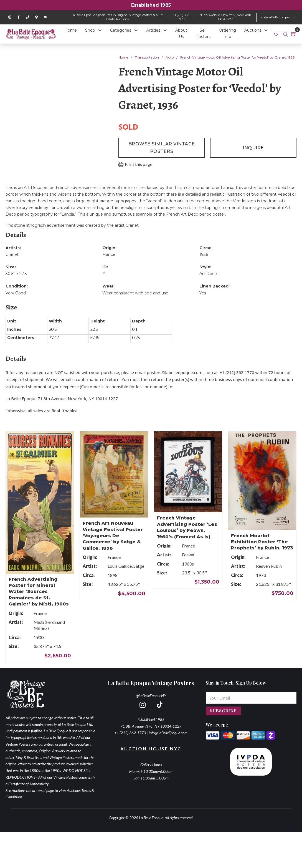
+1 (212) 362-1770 (182, 17)
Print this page (139, 164)
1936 (204, 254)
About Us (181, 34)
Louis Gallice (120, 566)
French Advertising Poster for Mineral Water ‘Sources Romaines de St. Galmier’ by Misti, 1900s (39, 592)
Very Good (16, 293)
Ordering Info (227, 34)
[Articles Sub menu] (165, 30)
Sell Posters (203, 34)
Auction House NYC (151, 749)
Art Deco (208, 274)
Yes (203, 293)
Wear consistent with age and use (135, 293)
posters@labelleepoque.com (174, 372)
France (109, 254)
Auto (170, 57)
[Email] (251, 698)
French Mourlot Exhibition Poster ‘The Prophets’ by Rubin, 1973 (262, 542)
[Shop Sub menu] (100, 30)
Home (71, 30)
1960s (188, 564)
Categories (121, 30)
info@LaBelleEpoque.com (278, 17)
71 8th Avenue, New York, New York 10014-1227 (225, 17)
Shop (90, 30)
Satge (139, 566)
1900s (40, 637)
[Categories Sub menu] (136, 30)
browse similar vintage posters (162, 148)
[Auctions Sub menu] (266, 30)
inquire (253, 148)
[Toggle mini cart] (294, 34)
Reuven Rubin (269, 566)
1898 (113, 575)
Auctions (253, 30)
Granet (12, 254)
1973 (261, 575)
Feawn (188, 555)
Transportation (147, 57)
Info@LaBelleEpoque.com (168, 733)
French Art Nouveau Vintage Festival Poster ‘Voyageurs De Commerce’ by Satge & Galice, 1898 (113, 536)
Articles (153, 30)
